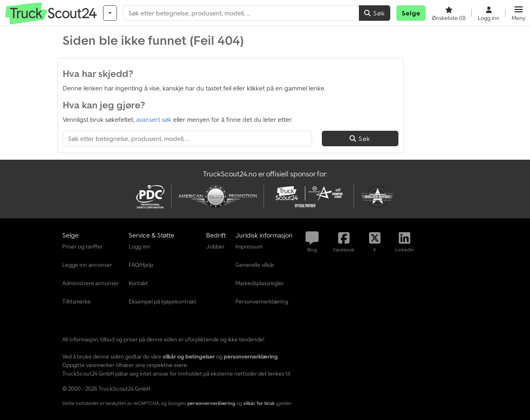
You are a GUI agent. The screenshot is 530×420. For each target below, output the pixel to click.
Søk (375, 13)
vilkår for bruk (259, 403)
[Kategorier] (110, 13)
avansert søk (154, 119)
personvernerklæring (211, 403)
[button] (518, 13)
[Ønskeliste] (449, 13)
